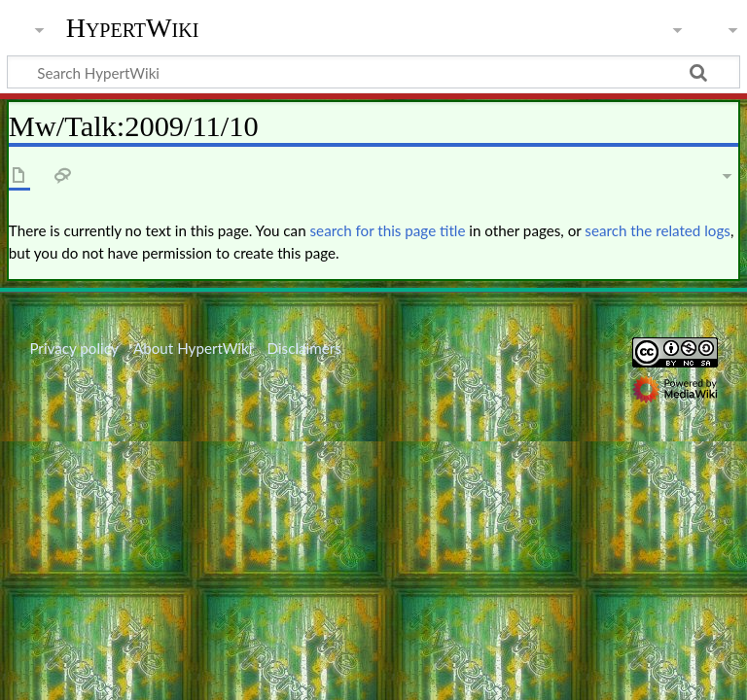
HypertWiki (133, 28)
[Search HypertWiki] (373, 72)
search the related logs (658, 230)
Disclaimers (304, 348)
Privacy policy (73, 348)
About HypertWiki (193, 348)
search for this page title (388, 230)
